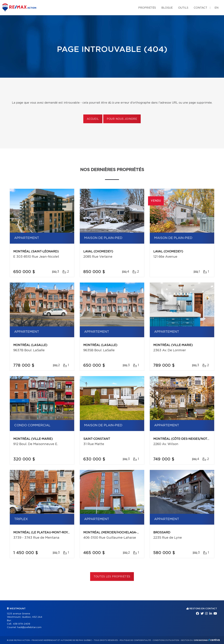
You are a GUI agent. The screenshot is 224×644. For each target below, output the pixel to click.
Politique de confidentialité (135, 640)
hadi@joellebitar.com (29, 627)
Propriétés (147, 8)
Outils (183, 8)
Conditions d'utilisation (166, 640)
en (216, 8)
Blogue (167, 8)
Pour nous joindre (122, 119)
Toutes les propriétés (112, 577)
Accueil (93, 119)
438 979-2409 (22, 624)
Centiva (214, 640)
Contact (200, 8)
